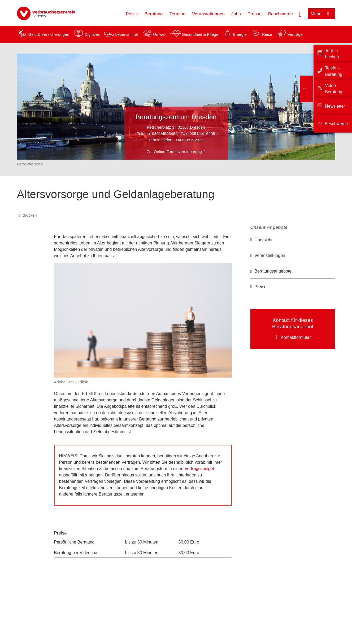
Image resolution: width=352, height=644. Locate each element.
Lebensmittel (126, 34)
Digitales (92, 34)
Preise (260, 287)
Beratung (154, 14)
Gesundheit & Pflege (200, 34)
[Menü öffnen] (322, 14)
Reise (267, 34)
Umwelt (160, 34)
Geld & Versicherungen (49, 34)
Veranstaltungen (208, 14)
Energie (240, 34)
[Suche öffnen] (300, 14)
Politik (132, 14)
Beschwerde (281, 14)
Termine (177, 14)
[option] (293, 240)
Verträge (295, 34)
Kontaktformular (296, 337)
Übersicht (263, 240)
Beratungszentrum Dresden (176, 117)
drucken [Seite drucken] (30, 215)
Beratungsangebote (273, 271)
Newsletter (335, 106)
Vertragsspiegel (200, 469)
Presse (255, 14)
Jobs (236, 14)
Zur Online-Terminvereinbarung (174, 152)
